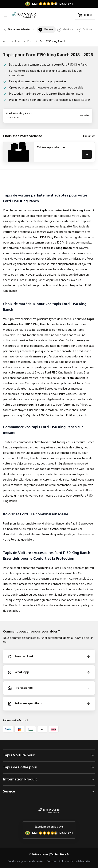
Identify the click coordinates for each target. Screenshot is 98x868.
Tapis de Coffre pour (49, 767)
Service (49, 792)
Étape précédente (16, 30)
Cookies (51, 862)
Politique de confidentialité (75, 862)
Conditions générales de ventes (26, 862)
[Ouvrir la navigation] (5, 15)
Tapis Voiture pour (49, 755)
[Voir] (87, 154)
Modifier (85, 116)
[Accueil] (24, 15)
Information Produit (49, 779)
